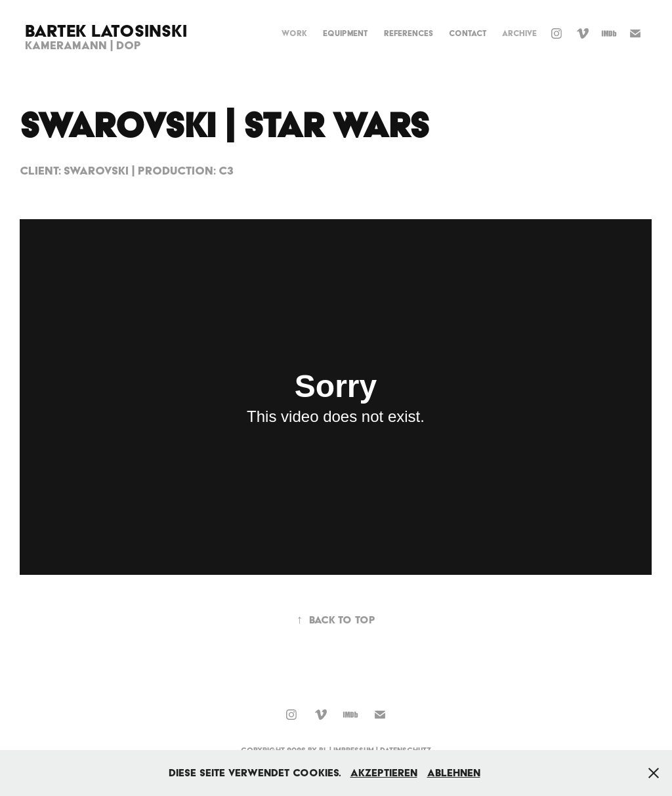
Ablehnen (454, 773)
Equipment (345, 33)
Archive (519, 33)
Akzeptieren (384, 773)
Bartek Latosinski (106, 31)
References (409, 33)
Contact (468, 33)
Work (294, 33)
